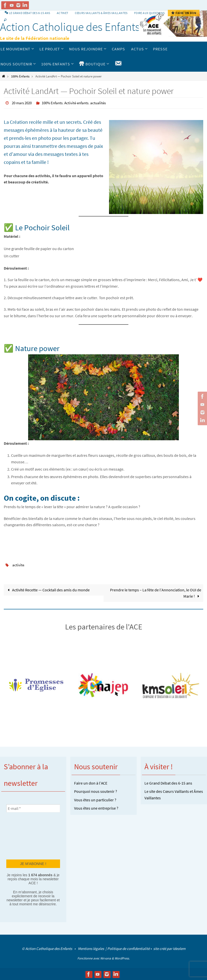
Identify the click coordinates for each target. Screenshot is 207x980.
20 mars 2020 (23, 103)
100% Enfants (20, 76)
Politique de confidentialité (128, 948)
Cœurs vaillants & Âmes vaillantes (101, 13)
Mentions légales (91, 948)
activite (18, 565)
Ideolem (179, 948)
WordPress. (122, 958)
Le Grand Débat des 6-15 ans (168, 783)
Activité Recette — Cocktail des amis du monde (48, 589)
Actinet (63, 13)
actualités (104, 103)
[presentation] (27, 835)
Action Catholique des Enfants (70, 27)
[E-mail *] (33, 808)
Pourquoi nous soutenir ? (96, 791)
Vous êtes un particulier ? (95, 800)
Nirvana (106, 958)
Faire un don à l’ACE (91, 783)
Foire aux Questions (149, 13)
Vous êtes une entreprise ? (96, 808)
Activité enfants (82, 103)
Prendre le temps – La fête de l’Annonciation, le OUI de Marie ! (156, 593)
